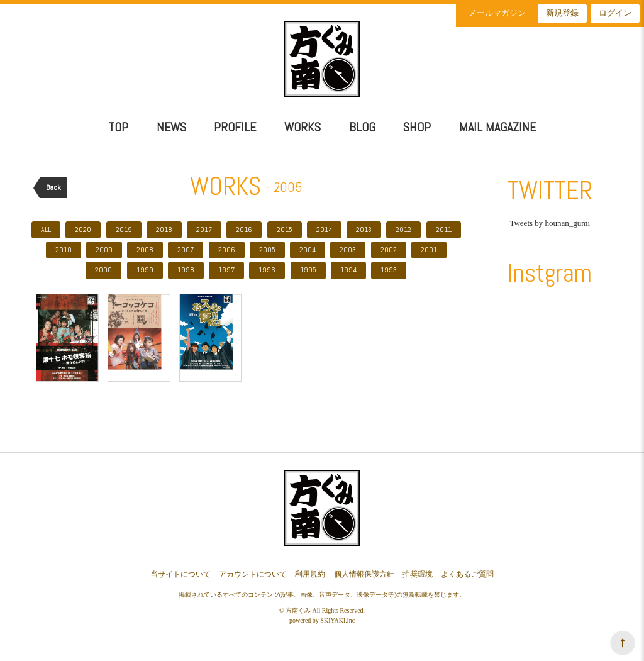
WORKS (303, 127)
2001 (429, 250)
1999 (145, 270)
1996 (267, 270)
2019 (124, 230)
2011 (444, 230)
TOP (118, 127)
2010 (64, 250)
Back (53, 187)
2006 (227, 250)
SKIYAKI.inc (337, 620)
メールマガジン (497, 13)
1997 (226, 270)
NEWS (171, 127)
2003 (348, 250)
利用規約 (310, 574)
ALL (46, 230)
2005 (267, 250)
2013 (364, 230)
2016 (244, 230)
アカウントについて (253, 574)
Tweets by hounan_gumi (550, 223)
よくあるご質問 (467, 574)
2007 (186, 250)
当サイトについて (180, 574)
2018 (164, 230)
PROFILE (235, 127)
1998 (186, 270)
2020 (83, 230)
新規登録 (562, 13)
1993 (389, 270)
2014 (324, 230)
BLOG (362, 127)
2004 (308, 250)
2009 (104, 250)
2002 (389, 250)
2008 (145, 250)
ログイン (615, 13)
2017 (204, 230)
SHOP (417, 127)
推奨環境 (418, 574)
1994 (348, 270)
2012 (403, 230)
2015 (285, 230)
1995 (308, 270)
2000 (103, 270)
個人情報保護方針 (364, 574)
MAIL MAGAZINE (497, 127)
